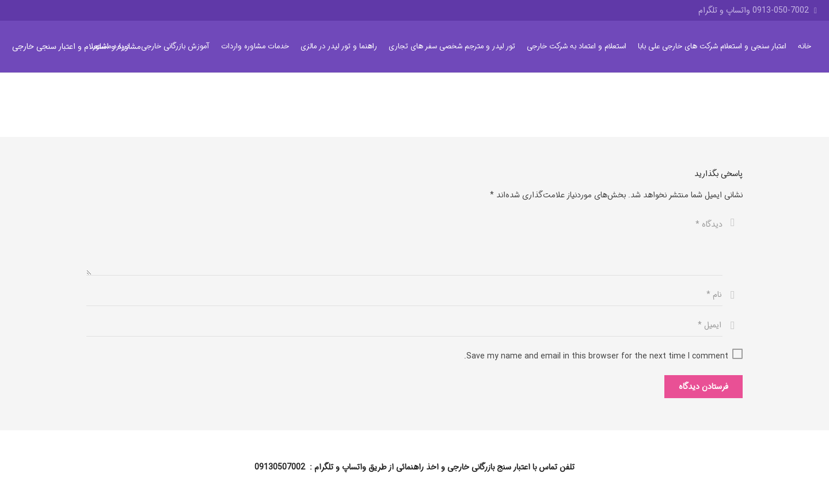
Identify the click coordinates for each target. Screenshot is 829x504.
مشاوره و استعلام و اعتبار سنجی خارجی (77, 47)
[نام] (404, 295)
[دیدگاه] (404, 243)
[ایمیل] (404, 325)
